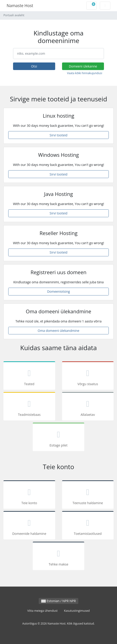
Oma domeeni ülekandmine (59, 331)
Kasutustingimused (77, 611)
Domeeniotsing (58, 291)
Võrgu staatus (88, 376)
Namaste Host (20, 5)
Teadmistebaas (29, 407)
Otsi (34, 66)
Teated (29, 376)
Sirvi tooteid (59, 135)
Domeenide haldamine (29, 526)
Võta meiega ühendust (42, 611)
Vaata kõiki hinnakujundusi (85, 73)
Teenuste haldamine (88, 495)
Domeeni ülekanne (83, 66)
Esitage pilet (59, 438)
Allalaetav (88, 407)
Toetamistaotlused (88, 526)
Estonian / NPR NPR (58, 601)
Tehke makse (59, 557)
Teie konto (29, 495)
